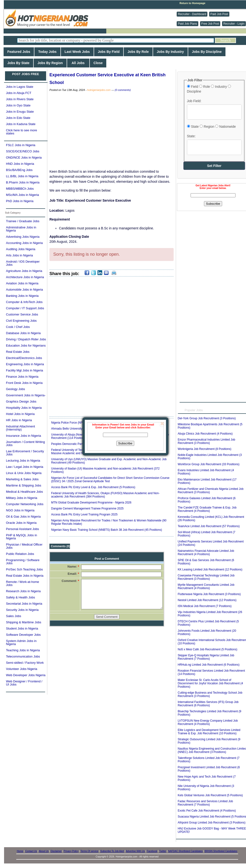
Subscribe (125, 443)
